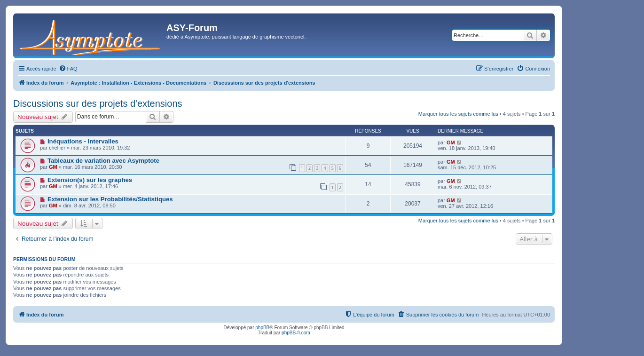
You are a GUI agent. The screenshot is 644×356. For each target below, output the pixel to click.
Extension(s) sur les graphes (90, 180)
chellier (57, 148)
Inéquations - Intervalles (83, 141)
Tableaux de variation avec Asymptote (103, 161)
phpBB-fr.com (296, 333)
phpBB (262, 328)
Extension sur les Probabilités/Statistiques (110, 199)
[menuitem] (68, 69)
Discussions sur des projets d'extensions (98, 103)
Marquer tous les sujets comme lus (458, 114)
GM (451, 142)
